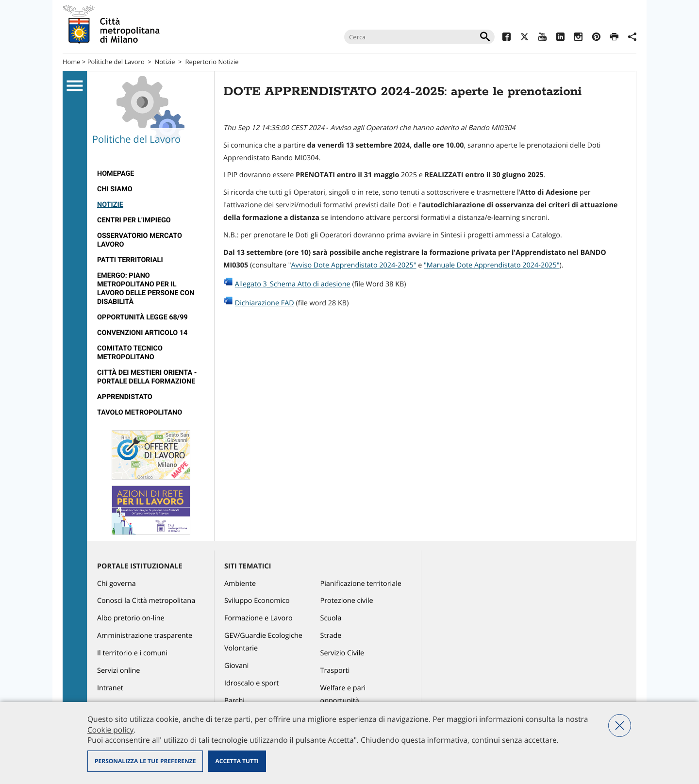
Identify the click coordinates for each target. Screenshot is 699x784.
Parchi (234, 701)
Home (72, 62)
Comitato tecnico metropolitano (130, 353)
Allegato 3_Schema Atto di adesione (293, 284)
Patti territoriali (130, 260)
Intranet (110, 688)
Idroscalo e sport (251, 683)
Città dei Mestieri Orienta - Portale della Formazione (147, 377)
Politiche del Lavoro (116, 62)
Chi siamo (115, 189)
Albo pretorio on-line (131, 618)
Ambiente (240, 584)
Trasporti (335, 671)
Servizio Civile (342, 653)
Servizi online (118, 671)
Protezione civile (347, 601)
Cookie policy (110, 730)
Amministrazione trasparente (145, 636)
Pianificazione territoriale (361, 584)
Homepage (116, 174)
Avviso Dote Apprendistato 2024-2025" (353, 265)
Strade (331, 636)
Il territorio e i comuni (132, 653)
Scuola (331, 618)
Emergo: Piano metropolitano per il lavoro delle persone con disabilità (146, 289)
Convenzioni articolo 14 (142, 333)
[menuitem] (151, 174)
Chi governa (116, 584)
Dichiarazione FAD (265, 303)
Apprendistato (125, 397)
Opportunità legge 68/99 (142, 317)
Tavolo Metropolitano (140, 412)
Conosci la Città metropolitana (146, 601)
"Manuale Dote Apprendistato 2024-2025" (491, 265)
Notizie (165, 62)
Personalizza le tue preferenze (145, 761)
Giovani (236, 666)
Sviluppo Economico (257, 601)
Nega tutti (620, 726)
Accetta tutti (237, 761)
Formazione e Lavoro (258, 618)
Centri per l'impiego (134, 220)
